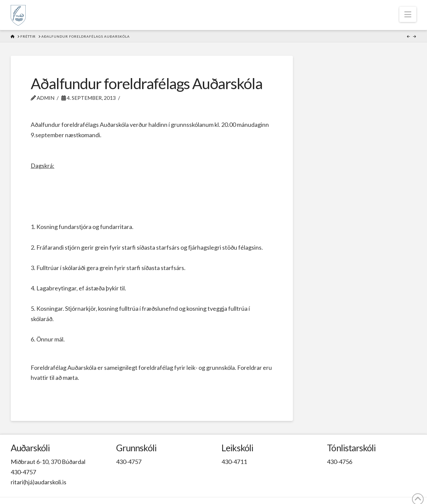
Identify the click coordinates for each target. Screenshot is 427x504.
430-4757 (23, 472)
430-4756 (340, 462)
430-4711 (234, 462)
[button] (408, 14)
